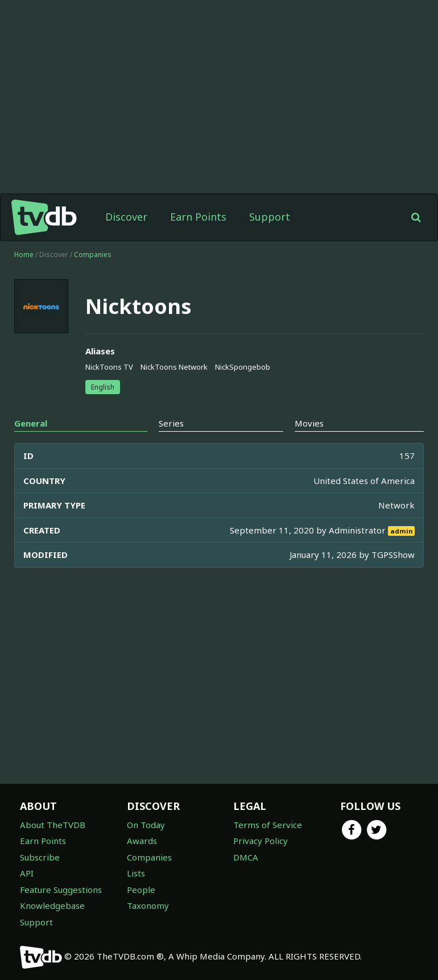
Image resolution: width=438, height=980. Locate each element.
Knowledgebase (52, 905)
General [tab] (31, 423)
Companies (93, 255)
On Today (146, 825)
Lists (136, 873)
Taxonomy (148, 905)
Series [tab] (171, 423)
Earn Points (198, 217)
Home (24, 255)
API (27, 873)
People (141, 890)
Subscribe (40, 857)
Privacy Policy (261, 841)
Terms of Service (268, 825)
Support (270, 217)
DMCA (246, 857)
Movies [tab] (309, 423)
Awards (142, 841)
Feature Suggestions (61, 890)
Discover (126, 217)
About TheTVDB (53, 825)
